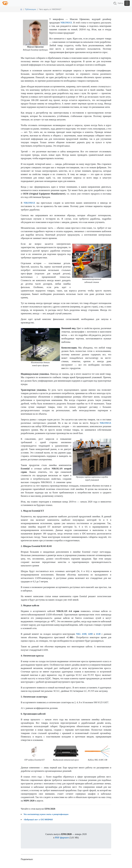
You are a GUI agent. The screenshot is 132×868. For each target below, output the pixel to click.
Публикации (31, 9)
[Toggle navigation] (127, 3)
